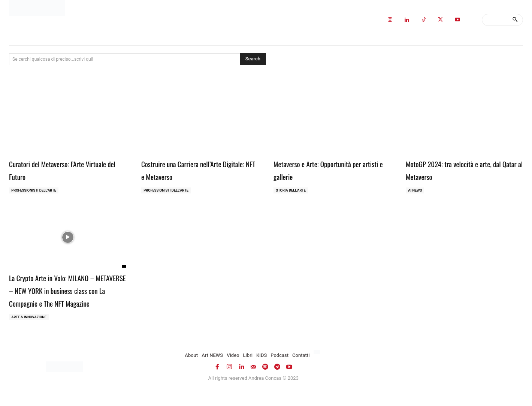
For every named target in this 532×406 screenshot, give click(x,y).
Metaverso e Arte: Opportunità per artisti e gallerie (329, 169)
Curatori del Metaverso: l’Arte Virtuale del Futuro (56, 169)
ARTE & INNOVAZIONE (31, 331)
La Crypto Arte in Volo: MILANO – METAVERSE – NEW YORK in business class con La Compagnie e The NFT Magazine (65, 297)
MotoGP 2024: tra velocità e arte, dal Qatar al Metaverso (460, 169)
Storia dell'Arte (292, 191)
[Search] (515, 20)
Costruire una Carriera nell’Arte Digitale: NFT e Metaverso (192, 169)
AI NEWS (416, 191)
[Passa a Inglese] (318, 367)
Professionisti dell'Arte (36, 191)
